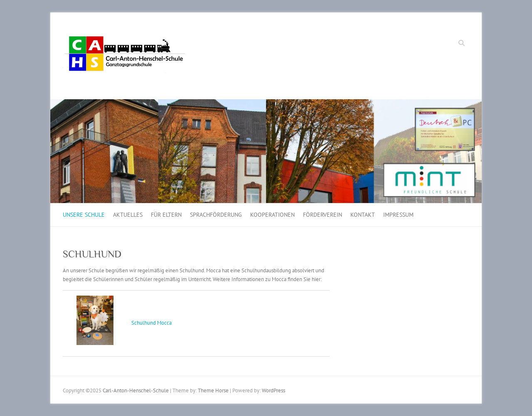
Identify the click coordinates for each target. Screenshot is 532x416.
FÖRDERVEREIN (323, 215)
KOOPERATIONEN (272, 215)
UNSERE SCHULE (84, 215)
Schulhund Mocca (151, 323)
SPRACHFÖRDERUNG (216, 215)
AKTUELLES (128, 215)
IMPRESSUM (398, 215)
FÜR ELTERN (166, 215)
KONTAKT (363, 215)
